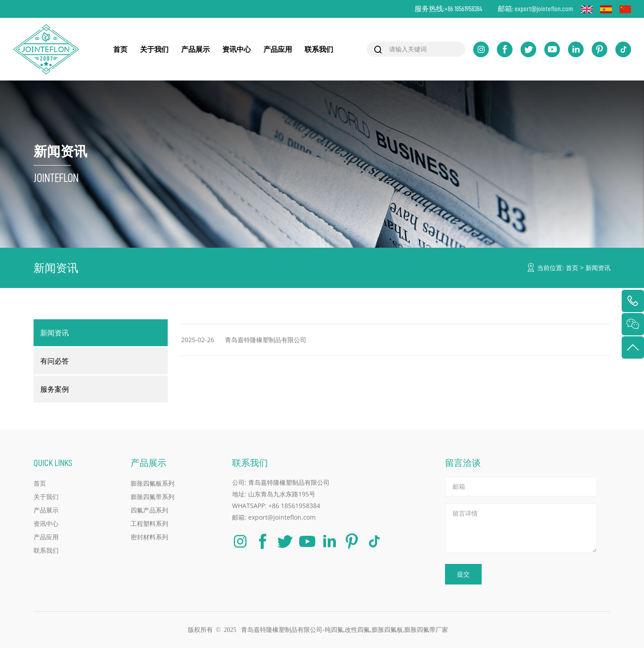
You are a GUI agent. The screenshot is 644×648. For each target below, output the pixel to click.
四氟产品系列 (149, 510)
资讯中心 (237, 49)
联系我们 (319, 49)
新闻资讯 (598, 268)
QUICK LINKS (53, 463)
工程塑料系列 (149, 523)
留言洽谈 (463, 463)
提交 (463, 574)
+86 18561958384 (464, 9)
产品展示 (195, 49)
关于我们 (154, 49)
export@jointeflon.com (544, 9)
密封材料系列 (149, 537)
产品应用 (278, 49)
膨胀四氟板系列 (153, 483)
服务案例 (55, 389)
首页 (120, 49)
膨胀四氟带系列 (153, 497)
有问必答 (55, 361)
